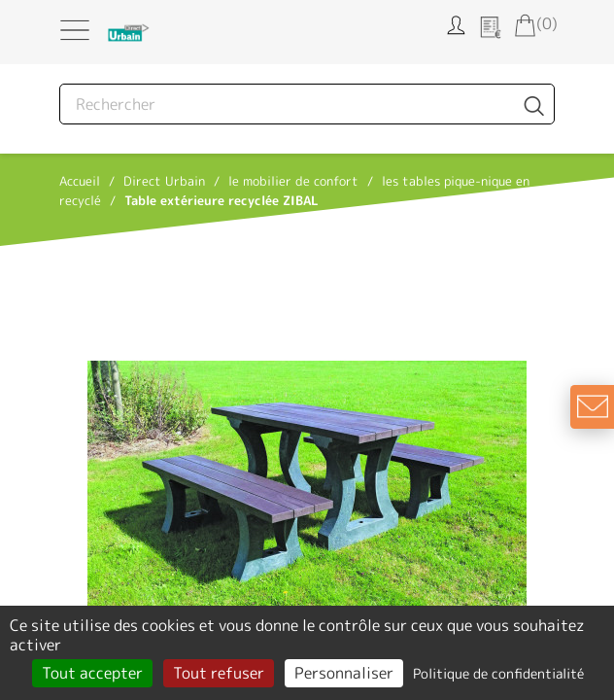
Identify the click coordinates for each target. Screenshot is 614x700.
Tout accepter (92, 673)
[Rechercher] (307, 104)
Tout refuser (219, 673)
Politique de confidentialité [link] (498, 673)
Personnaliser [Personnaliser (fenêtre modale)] (344, 673)
